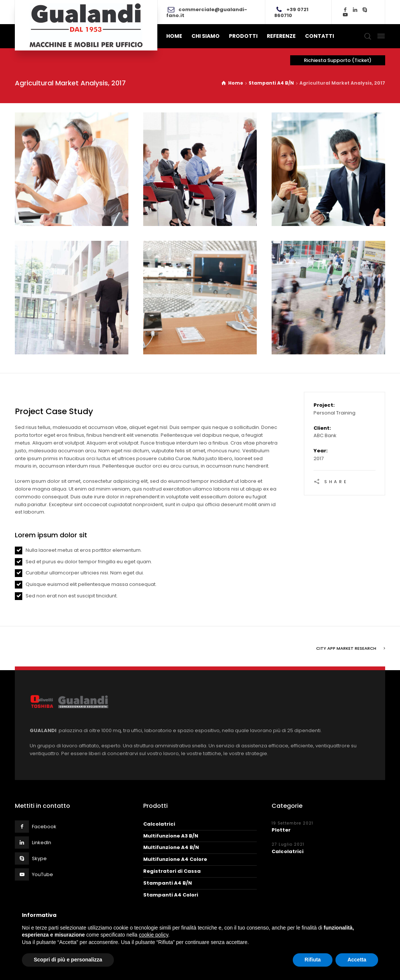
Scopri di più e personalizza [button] (68, 960)
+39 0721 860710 (291, 12)
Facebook (44, 826)
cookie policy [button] (153, 935)
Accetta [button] (357, 960)
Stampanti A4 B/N (168, 882)
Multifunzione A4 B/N (171, 847)
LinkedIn (42, 842)
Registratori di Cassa (172, 870)
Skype (39, 858)
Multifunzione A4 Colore (175, 858)
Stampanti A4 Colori (171, 894)
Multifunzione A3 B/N (171, 835)
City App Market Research (346, 648)
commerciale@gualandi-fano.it (207, 12)
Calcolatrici (159, 823)
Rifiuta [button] (313, 960)
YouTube (42, 874)
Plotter (281, 829)
